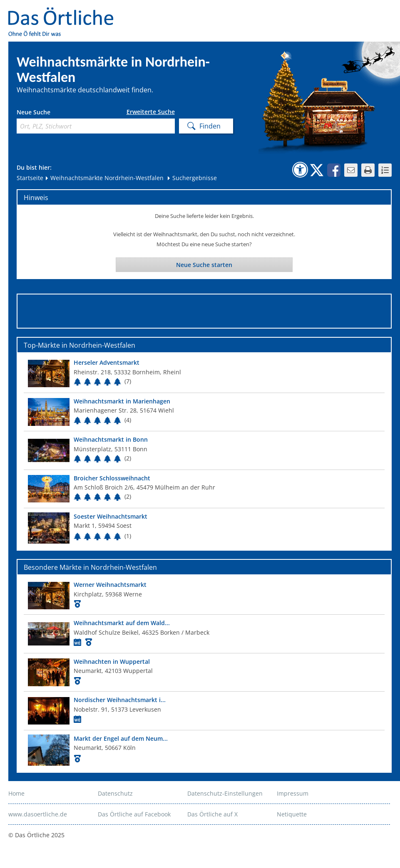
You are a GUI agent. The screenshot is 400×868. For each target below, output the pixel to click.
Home (16, 793)
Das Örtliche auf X (212, 814)
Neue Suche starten (204, 265)
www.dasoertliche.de (38, 814)
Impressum (293, 793)
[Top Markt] (204, 373)
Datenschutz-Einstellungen (225, 793)
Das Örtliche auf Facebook (134, 814)
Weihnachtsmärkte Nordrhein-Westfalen (104, 178)
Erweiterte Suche (151, 112)
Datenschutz (115, 793)
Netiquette (292, 814)
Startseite (30, 178)
